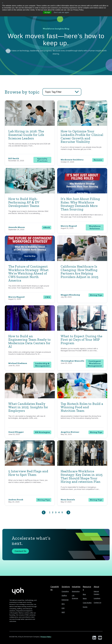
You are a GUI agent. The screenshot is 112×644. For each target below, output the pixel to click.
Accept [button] (47, 12)
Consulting (65, 591)
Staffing (64, 595)
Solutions (66, 587)
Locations (97, 598)
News (85, 598)
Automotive (76, 591)
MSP (63, 612)
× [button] (3, 3)
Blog (84, 594)
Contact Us (20, 551)
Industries (76, 587)
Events (85, 607)
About (96, 587)
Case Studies (87, 603)
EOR (63, 608)
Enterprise (65, 600)
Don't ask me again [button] (61, 12)
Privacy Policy (46, 637)
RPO (63, 604)
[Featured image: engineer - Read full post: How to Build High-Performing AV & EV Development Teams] (30, 193)
